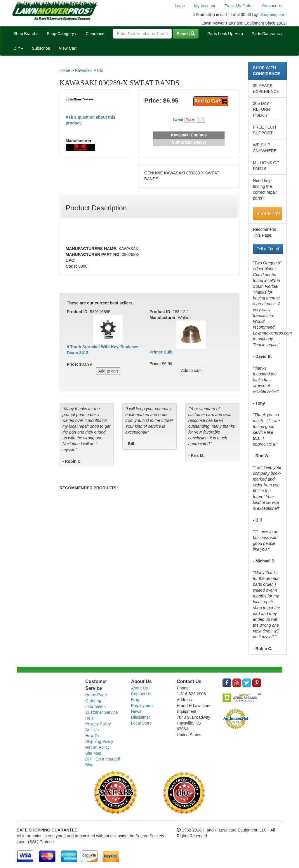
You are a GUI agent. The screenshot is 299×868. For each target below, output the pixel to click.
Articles (92, 730)
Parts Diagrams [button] (267, 34)
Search (186, 34)
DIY (18, 48)
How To (92, 736)
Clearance (95, 34)
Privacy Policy (98, 724)
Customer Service (101, 712)
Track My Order (239, 6)
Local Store (141, 723)
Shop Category (62, 34)
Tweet (178, 119)
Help (89, 718)
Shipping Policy (99, 741)
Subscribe (41, 48)
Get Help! (269, 214)
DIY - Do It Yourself (103, 759)
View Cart (68, 48)
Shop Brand (26, 34)
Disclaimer (141, 717)
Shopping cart (273, 15)
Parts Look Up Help (225, 34)
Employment (142, 706)
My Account (205, 6)
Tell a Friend (268, 249)
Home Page (96, 695)
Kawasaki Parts (89, 70)
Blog (89, 765)
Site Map (93, 753)
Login (180, 6)
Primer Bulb (161, 352)
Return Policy (97, 747)
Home (65, 70)
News (136, 711)
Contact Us (272, 6)
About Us (140, 688)
